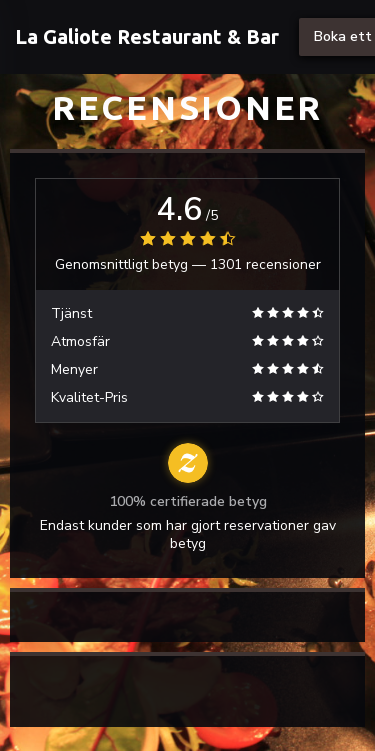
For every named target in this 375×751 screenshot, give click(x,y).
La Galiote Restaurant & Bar (147, 36)
